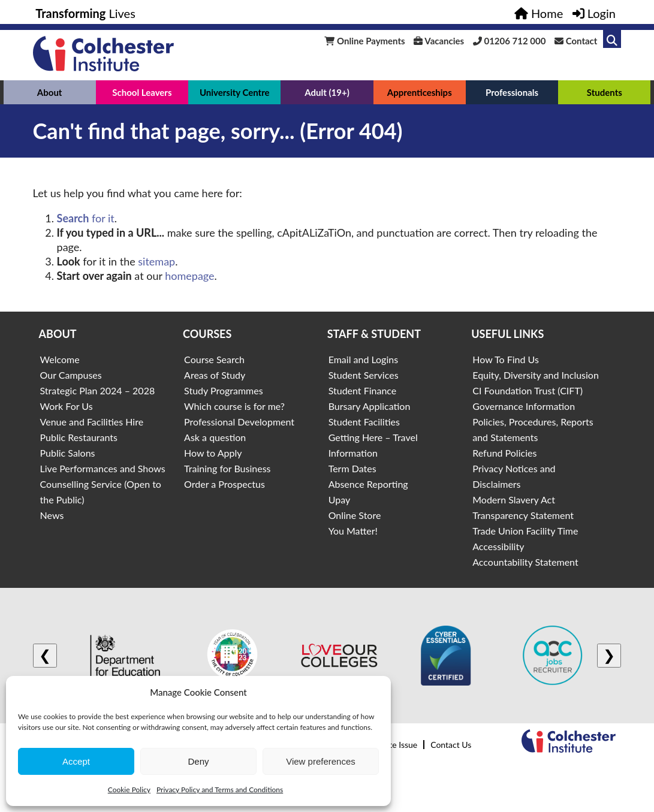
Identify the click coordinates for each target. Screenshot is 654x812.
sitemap (156, 261)
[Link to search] (612, 39)
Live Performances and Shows (103, 468)
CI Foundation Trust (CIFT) (528, 390)
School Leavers (142, 92)
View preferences (321, 761)
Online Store (355, 515)
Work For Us (67, 406)
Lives (85, 13)
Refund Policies (504, 453)
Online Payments (364, 41)
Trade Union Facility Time (525, 531)
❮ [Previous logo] (45, 655)
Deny (198, 761)
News (52, 515)
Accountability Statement (525, 562)
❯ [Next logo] (609, 655)
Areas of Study (215, 375)
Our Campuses (71, 375)
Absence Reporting (368, 484)
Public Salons (68, 453)
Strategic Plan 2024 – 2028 (98, 390)
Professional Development (239, 422)
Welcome (60, 359)
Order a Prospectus (224, 484)
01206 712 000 (510, 41)
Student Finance (363, 390)
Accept (76, 761)
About (50, 92)
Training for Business (227, 468)
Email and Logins (363, 359)
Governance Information (524, 406)
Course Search (214, 359)
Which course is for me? (234, 406)
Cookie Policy (129, 790)
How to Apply (213, 453)
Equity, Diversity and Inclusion (536, 375)
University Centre (235, 92)
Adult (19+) (327, 92)
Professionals (512, 92)
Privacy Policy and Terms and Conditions (220, 790)
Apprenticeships (420, 92)
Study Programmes (224, 390)
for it (86, 218)
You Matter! (353, 531)
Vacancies (439, 41)
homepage (189, 276)
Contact (576, 41)
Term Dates (352, 468)
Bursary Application (370, 406)
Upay (340, 499)
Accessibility (498, 546)
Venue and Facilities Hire (92, 422)
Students (605, 92)
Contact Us (451, 745)
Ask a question (215, 437)
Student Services (364, 375)
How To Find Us (506, 359)
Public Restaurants (79, 437)
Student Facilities (364, 422)
